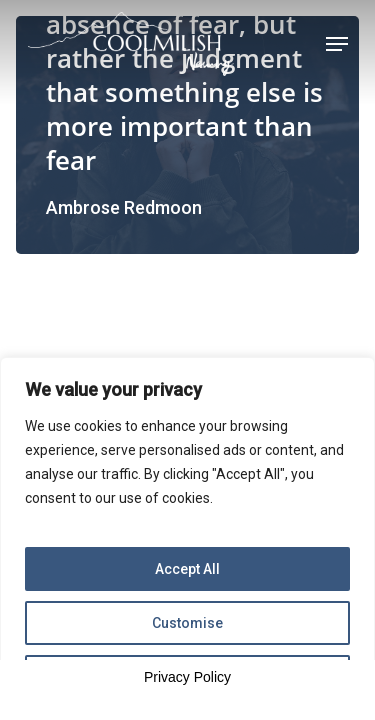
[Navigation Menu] (337, 44)
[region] (187, 538)
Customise (187, 623)
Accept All (187, 569)
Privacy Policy (187, 677)
